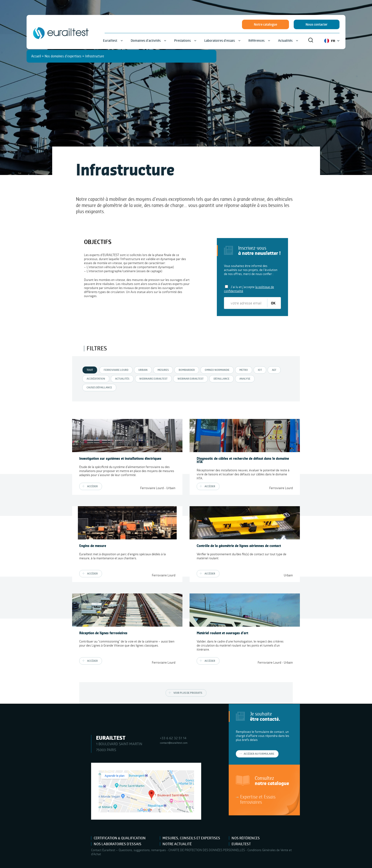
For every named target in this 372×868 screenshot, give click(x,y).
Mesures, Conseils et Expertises (191, 838)
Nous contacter (317, 24)
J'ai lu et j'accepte (249, 289)
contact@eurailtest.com (174, 743)
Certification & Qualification (120, 838)
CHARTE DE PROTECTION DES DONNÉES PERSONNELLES (207, 850)
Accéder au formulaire (259, 754)
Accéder (92, 486)
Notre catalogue (265, 24)
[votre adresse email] (246, 303)
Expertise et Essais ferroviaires (258, 799)
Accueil (36, 56)
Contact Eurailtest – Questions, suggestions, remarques (128, 850)
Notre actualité (177, 844)
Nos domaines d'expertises (63, 56)
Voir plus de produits (188, 693)
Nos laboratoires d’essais (118, 844)
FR (332, 41)
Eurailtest (241, 844)
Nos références (246, 838)
